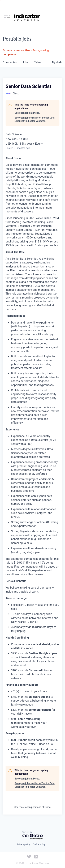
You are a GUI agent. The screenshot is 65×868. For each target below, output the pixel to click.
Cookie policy (39, 844)
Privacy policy (23, 844)
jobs (25, 62)
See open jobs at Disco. (27, 113)
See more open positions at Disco (32, 807)
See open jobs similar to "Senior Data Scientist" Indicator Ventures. (35, 119)
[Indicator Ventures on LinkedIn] (36, 857)
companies (10, 62)
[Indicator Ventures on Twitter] (29, 857)
